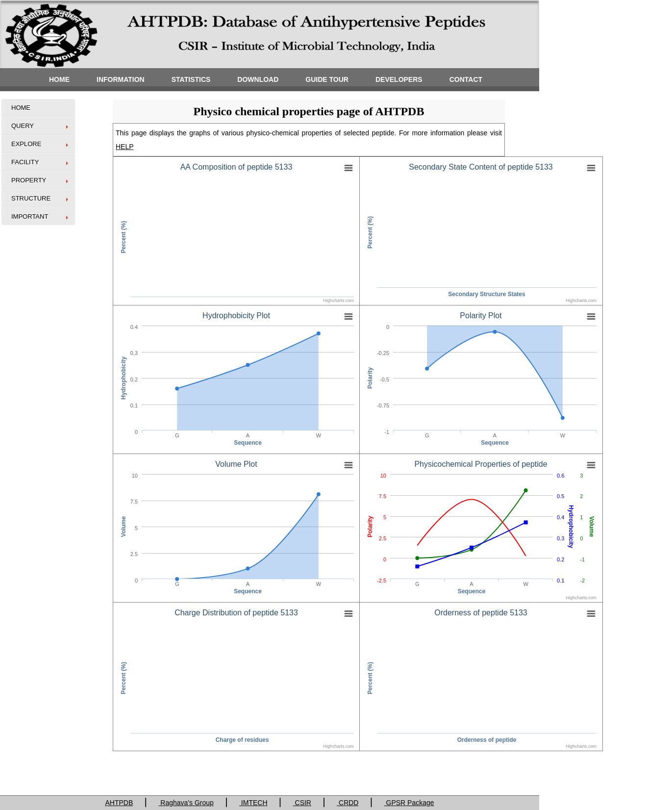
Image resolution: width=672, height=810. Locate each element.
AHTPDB (119, 803)
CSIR (302, 803)
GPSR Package (409, 803)
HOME (59, 79)
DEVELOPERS (399, 79)
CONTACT (466, 79)
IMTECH (253, 803)
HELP (125, 147)
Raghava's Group (186, 803)
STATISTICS (191, 79)
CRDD (348, 803)
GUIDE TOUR (327, 79)
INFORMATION (121, 79)
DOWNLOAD (258, 79)
